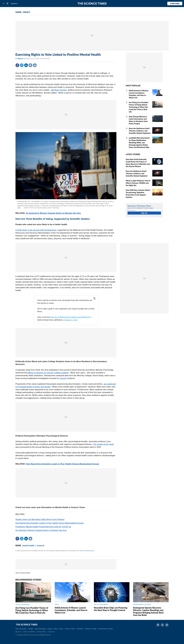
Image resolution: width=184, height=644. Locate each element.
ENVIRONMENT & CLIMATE (142, 604)
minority (63, 378)
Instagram (167, 625)
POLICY (27, 12)
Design (31, 629)
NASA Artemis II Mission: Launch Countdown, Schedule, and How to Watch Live (71, 610)
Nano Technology (40, 629)
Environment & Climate (106, 629)
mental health (28, 546)
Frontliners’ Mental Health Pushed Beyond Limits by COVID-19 (43, 527)
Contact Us (51, 632)
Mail (35, 65)
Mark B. (20, 59)
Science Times (90, 551)
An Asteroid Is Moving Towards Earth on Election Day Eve (53, 213)
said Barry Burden (59, 90)
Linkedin (26, 65)
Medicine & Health (91, 629)
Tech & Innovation (21, 629)
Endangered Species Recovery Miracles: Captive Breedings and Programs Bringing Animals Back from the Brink (148, 611)
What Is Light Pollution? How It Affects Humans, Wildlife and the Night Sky (138, 183)
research (40, 546)
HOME (18, 12)
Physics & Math (70, 629)
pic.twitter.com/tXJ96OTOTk (80, 317)
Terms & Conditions (29, 632)
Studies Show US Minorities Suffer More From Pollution (40, 519)
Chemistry (80, 629)
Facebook (17, 65)
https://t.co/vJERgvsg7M (60, 317)
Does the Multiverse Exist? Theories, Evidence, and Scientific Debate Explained (140, 131)
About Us (18, 632)
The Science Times (92, 4)
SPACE (57, 604)
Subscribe (175, 4)
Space (61, 629)
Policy (56, 629)
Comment (30, 65)
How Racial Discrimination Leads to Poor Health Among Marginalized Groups (63, 464)
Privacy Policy (42, 632)
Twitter (22, 65)
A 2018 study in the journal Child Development (36, 230)
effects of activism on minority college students (48, 373)
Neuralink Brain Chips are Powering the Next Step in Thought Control (111, 609)
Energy (50, 629)
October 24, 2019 (71, 320)
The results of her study (103, 444)
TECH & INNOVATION (23, 604)
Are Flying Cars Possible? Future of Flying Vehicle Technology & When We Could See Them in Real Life (139, 107)
